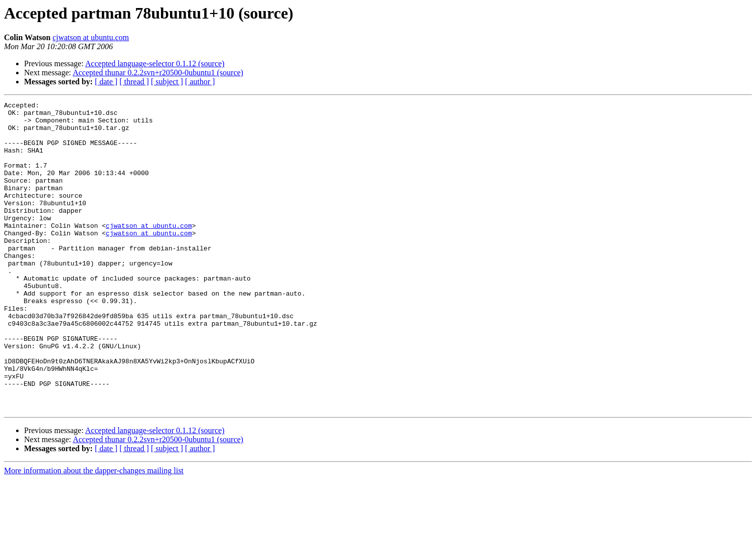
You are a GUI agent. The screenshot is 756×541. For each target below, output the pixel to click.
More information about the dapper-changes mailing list (94, 532)
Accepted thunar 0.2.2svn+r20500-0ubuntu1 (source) (158, 73)
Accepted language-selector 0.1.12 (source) (155, 63)
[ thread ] (134, 82)
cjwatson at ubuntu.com (91, 37)
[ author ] (200, 82)
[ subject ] (167, 82)
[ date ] (106, 82)
